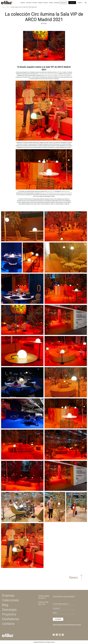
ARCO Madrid (60, 72)
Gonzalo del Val (63, 75)
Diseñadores (11, 619)
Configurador (72, 3)
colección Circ (51, 191)
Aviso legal (66, 625)
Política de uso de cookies (75, 625)
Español (80, 3)
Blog (5, 605)
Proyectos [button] (35, 3)
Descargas (57, 3)
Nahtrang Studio (65, 191)
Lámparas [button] (23, 3)
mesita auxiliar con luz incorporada (61, 193)
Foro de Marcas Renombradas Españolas (48, 74)
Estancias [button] (40, 3)
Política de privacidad (58, 625)
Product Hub (63, 3)
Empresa (8, 595)
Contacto (51, 3)
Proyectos (9, 614)
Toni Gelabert (55, 75)
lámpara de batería (45, 193)
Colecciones (29, 3)
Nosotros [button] (46, 3)
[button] (86, 3)
